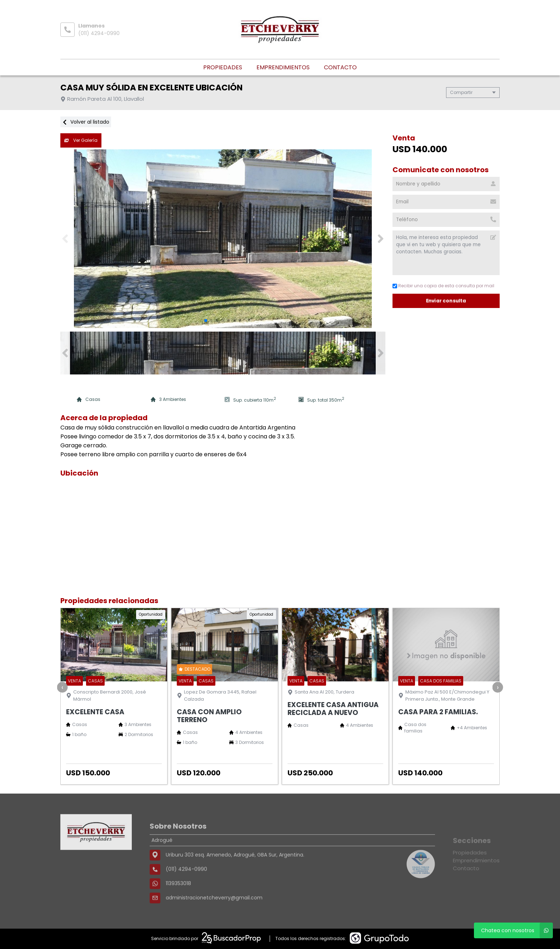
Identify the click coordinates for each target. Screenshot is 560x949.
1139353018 (178, 906)
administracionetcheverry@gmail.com (214, 920)
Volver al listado (86, 122)
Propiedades (223, 67)
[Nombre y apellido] (446, 184)
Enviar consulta (446, 301)
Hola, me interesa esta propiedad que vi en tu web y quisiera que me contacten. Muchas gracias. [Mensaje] (446, 253)
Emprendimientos (283, 67)
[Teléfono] (446, 220)
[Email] (446, 202)
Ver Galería (81, 140)
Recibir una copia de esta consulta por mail (443, 286)
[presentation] (62, 687)
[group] (223, 239)
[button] (381, 239)
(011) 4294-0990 (99, 33)
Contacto (340, 67)
